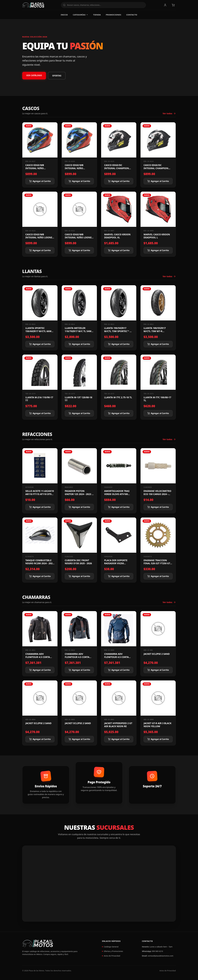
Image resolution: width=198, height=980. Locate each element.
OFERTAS (57, 76)
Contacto (132, 15)
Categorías (81, 15)
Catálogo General (110, 947)
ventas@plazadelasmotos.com (160, 956)
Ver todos (169, 113)
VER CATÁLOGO (34, 75)
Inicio (64, 15)
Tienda (97, 15)
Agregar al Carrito (40, 181)
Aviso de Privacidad (111, 956)
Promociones (113, 15)
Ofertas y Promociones (113, 951)
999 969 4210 (157, 951)
